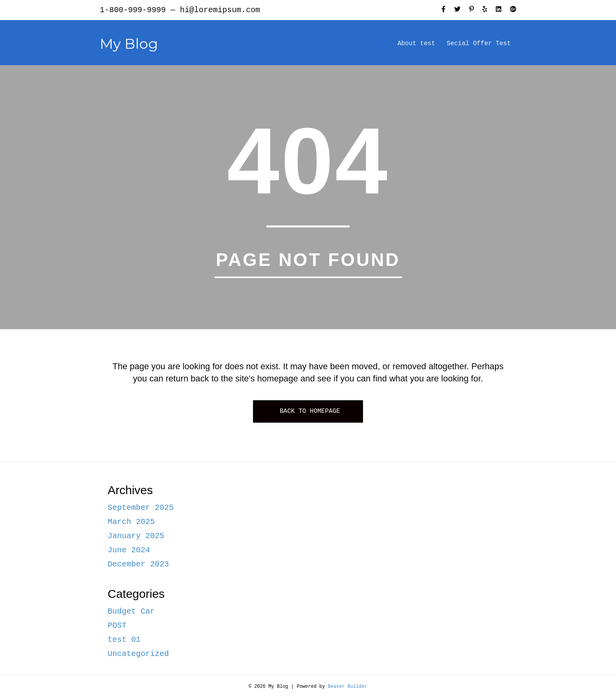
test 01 (124, 640)
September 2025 (141, 508)
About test (416, 44)
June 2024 (129, 550)
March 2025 (131, 522)
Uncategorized (138, 654)
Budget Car (131, 611)
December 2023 (138, 564)
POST (117, 626)
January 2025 (136, 536)
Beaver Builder (347, 687)
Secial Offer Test (479, 44)
